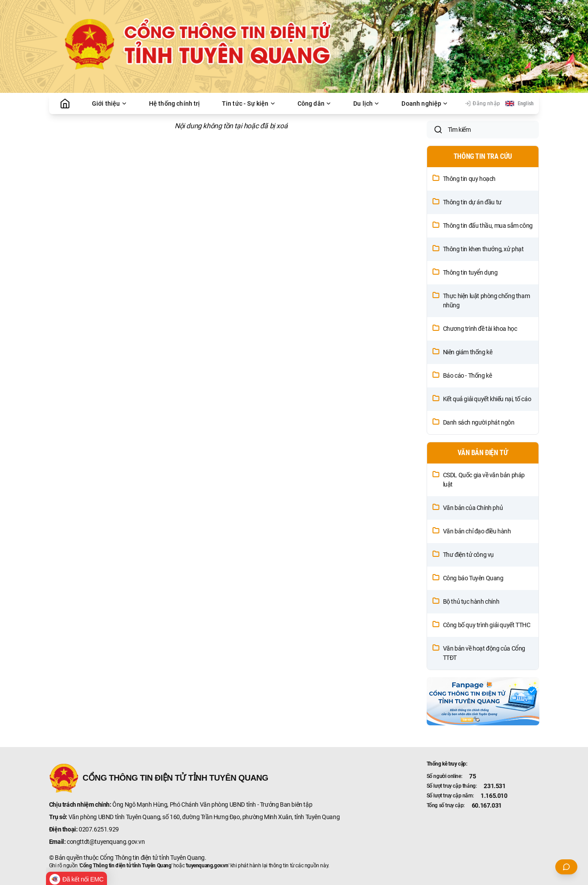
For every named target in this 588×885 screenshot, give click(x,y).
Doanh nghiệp (425, 103)
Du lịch (367, 103)
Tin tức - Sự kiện (249, 103)
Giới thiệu (110, 103)
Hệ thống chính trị (175, 103)
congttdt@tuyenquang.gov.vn (106, 842)
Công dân (315, 103)
